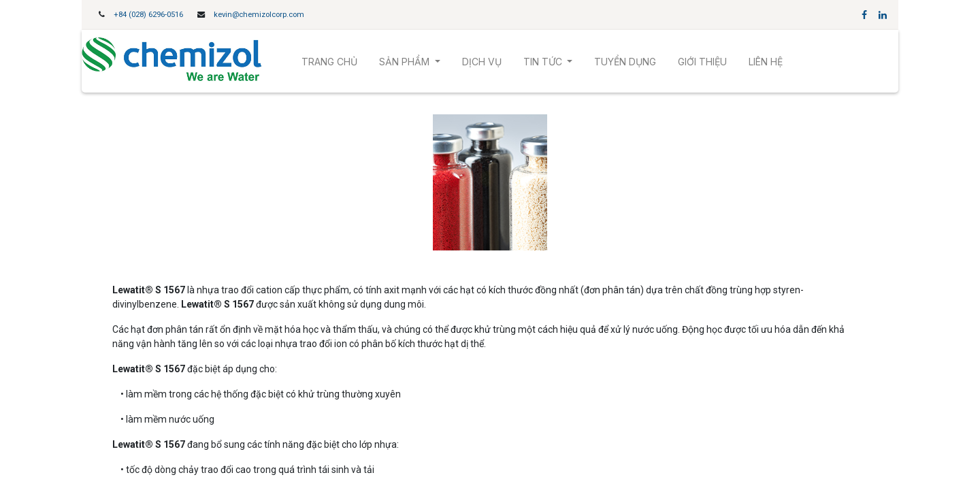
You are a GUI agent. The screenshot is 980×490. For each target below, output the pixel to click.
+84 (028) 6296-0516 (148, 15)
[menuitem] (329, 62)
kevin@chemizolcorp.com (259, 15)
